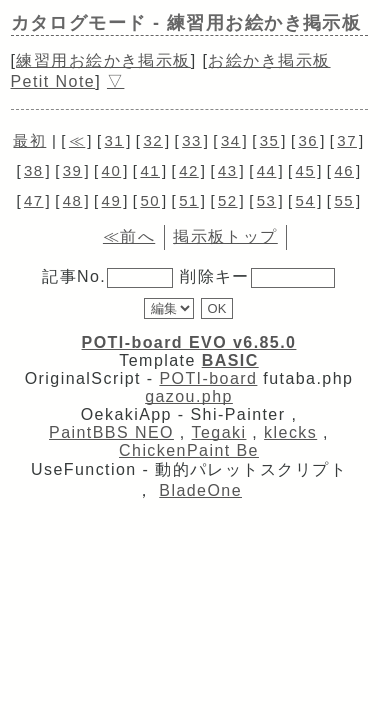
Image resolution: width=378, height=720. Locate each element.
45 (306, 170)
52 (228, 200)
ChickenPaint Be (189, 450)
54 (306, 200)
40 (112, 170)
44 (267, 170)
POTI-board (208, 378)
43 (228, 170)
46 (344, 170)
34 (231, 140)
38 (34, 170)
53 (267, 200)
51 (189, 200)
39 (73, 170)
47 (34, 200)
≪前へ (129, 236)
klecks (290, 432)
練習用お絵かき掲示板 (103, 60)
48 (73, 200)
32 (153, 140)
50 (150, 200)
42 (189, 170)
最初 (29, 140)
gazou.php (189, 396)
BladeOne (200, 490)
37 (347, 140)
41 (150, 170)
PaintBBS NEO (111, 432)
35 (270, 140)
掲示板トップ (225, 236)
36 (309, 140)
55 (344, 200)
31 (115, 140)
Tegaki (219, 432)
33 (192, 140)
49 (112, 200)
